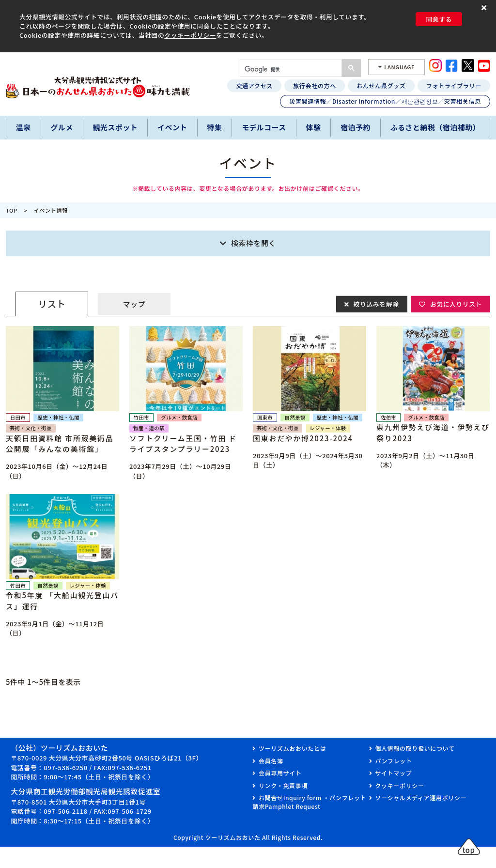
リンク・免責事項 (283, 785)
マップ (134, 304)
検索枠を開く (254, 243)
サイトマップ (393, 773)
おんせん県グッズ (381, 85)
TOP (12, 210)
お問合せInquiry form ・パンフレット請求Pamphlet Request (309, 802)
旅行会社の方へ (315, 85)
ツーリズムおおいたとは (292, 748)
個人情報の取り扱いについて (415, 748)
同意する (439, 19)
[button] (485, 8)
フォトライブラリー (454, 85)
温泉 (23, 127)
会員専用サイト (280, 773)
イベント (172, 127)
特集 (215, 127)
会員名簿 (271, 761)
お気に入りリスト (456, 303)
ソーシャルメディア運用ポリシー (421, 798)
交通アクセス (254, 85)
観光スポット (116, 127)
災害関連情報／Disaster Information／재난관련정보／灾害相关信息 (385, 101)
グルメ (62, 127)
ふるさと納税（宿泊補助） (435, 127)
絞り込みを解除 (375, 303)
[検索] (290, 69)
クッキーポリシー (190, 35)
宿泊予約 (356, 127)
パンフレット (393, 761)
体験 (314, 127)
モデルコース (264, 127)
